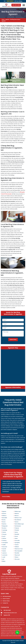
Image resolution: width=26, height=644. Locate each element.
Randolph (17, 534)
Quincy (16, 532)
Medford (17, 514)
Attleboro (4, 516)
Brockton (4, 528)
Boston (4, 522)
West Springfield (19, 551)
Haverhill (4, 549)
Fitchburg (4, 541)
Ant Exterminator (7, 596)
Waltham (17, 547)
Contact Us (5, 603)
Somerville (17, 541)
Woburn (17, 557)
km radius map (13, 366)
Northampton (18, 526)
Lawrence (4, 553)
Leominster (5, 555)
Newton (17, 522)
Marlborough (18, 511)
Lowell (4, 557)
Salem (16, 538)
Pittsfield (17, 530)
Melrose (17, 516)
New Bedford (18, 520)
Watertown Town (19, 549)
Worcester (17, 559)
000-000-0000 (16, 5)
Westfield (17, 553)
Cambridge (5, 530)
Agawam (7, 19)
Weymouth (17, 555)
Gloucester (5, 547)
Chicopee (4, 534)
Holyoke (4, 551)
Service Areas (6, 601)
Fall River (4, 538)
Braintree (4, 524)
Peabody (17, 528)
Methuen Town (18, 518)
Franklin (4, 545)
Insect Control (6, 599)
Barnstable (5, 518)
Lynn (3, 559)
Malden (4, 561)
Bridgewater (5, 526)
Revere (16, 536)
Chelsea (4, 532)
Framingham (5, 543)
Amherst (4, 514)
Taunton (17, 545)
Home (3, 19)
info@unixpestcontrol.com (10, 613)
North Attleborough (19, 524)
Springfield (17, 543)
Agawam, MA (7, 615)
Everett (4, 536)
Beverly (4, 520)
